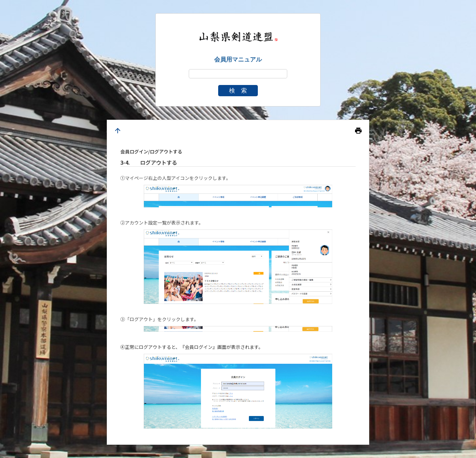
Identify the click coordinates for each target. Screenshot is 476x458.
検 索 (238, 91)
